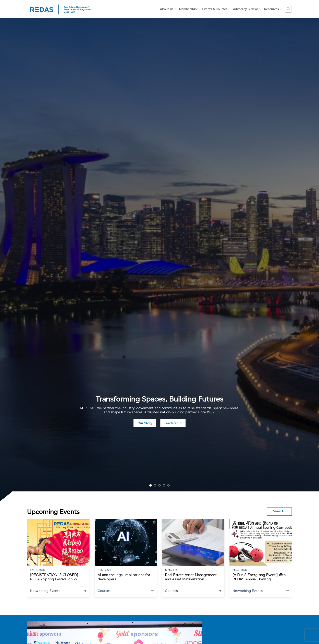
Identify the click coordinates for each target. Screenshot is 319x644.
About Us (168, 9)
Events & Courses (216, 9)
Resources (273, 9)
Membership (189, 9)
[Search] (288, 9)
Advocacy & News (247, 9)
